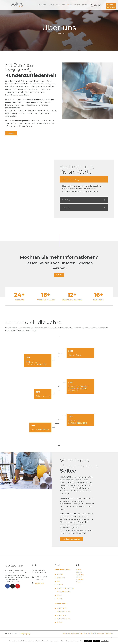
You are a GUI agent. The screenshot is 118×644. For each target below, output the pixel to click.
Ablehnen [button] (96, 641)
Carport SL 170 (62, 608)
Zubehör (60, 574)
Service (79, 582)
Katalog (60, 599)
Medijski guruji (25, 634)
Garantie (60, 585)
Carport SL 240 (62, 615)
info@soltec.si (39, 583)
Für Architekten (111, 8)
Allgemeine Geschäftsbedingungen (94, 633)
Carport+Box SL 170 (63, 612)
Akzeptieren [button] (88, 641)
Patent (59, 595)
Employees (80, 579)
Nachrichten (80, 574)
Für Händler (110, 4)
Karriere (79, 570)
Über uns (79, 572)
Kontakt (79, 577)
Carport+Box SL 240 (64, 619)
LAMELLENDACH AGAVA (63, 570)
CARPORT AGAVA (61, 604)
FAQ (58, 581)
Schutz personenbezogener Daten (73, 633)
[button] (11, 133)
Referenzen (61, 578)
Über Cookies (109, 633)
